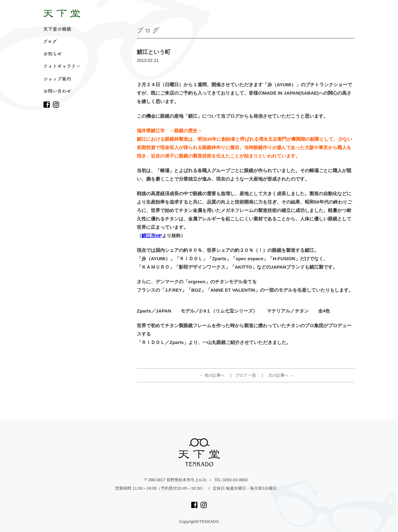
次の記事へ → (281, 375)
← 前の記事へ (212, 375)
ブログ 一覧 (246, 375)
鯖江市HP (152, 235)
